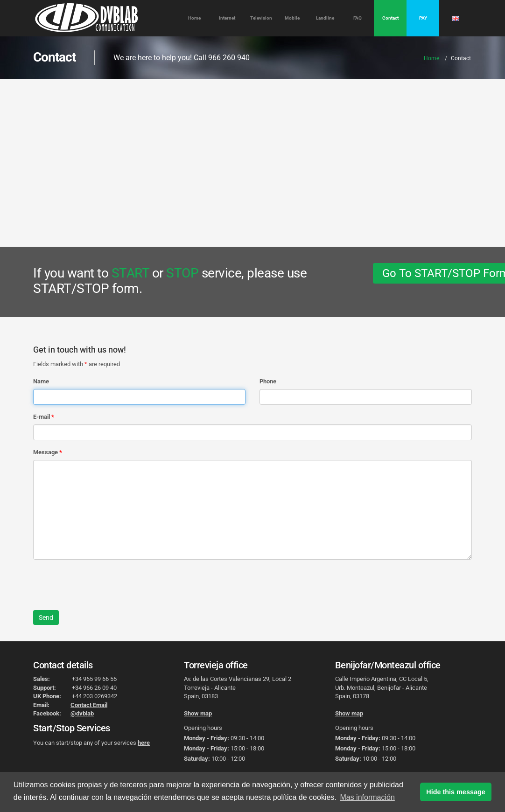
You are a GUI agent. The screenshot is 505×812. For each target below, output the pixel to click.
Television (261, 18)
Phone (268, 381)
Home (194, 18)
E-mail (42, 417)
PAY (423, 18)
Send (46, 618)
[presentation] (104, 585)
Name (41, 381)
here (144, 743)
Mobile (292, 18)
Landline (325, 18)
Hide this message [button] (456, 792)
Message (46, 452)
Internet (227, 18)
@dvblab (82, 713)
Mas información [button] (367, 797)
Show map (198, 713)
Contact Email (89, 705)
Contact (390, 18)
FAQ (358, 18)
